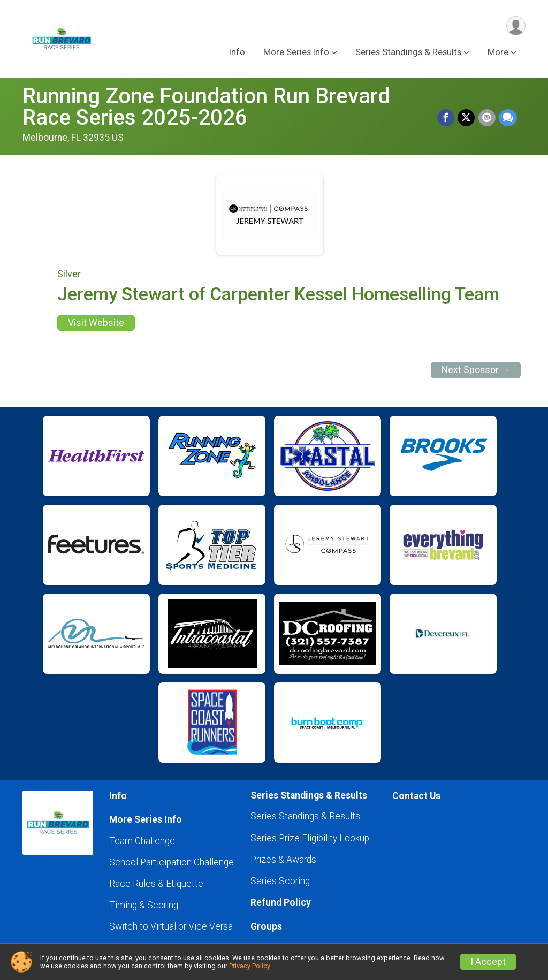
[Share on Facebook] (446, 118)
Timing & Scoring (144, 905)
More (498, 53)
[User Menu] (516, 26)
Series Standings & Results (305, 816)
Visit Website (96, 323)
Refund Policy (281, 902)
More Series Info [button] (296, 53)
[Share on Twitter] (467, 118)
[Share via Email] (487, 118)
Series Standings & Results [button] (408, 53)
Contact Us (416, 796)
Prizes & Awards (283, 860)
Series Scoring (280, 881)
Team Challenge (142, 841)
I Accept (488, 962)
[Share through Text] (508, 118)
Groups (266, 926)
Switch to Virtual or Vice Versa (171, 926)
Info (237, 53)
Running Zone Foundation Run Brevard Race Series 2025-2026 (206, 107)
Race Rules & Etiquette (156, 884)
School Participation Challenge (172, 862)
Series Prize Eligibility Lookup (310, 838)
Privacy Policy (249, 966)
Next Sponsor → (476, 370)
